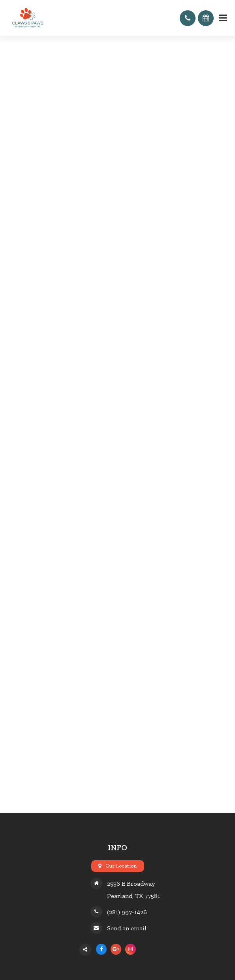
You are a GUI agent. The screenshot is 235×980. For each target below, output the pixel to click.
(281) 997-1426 (127, 912)
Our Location (121, 866)
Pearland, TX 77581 (133, 896)
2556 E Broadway (131, 884)
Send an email (127, 928)
